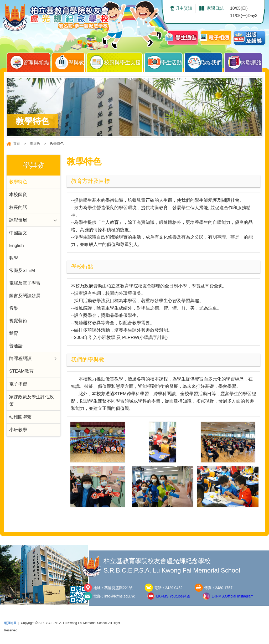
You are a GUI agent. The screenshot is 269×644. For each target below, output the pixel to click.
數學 (14, 258)
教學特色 (18, 182)
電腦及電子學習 (25, 284)
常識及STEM (22, 271)
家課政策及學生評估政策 (32, 402)
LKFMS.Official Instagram (233, 596)
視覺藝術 (18, 321)
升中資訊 (184, 8)
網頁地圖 (10, 623)
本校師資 (18, 195)
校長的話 (18, 207)
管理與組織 (30, 61)
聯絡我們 (205, 61)
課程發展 (18, 220)
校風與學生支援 (116, 61)
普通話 (16, 347)
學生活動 (165, 61)
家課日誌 (215, 8)
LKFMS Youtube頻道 (173, 596)
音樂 (14, 309)
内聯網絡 (245, 61)
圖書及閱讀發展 (25, 296)
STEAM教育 (21, 372)
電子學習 (18, 385)
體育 (14, 334)
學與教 (69, 61)
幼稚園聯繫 (20, 418)
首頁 (17, 144)
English (17, 246)
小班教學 (18, 431)
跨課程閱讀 (20, 359)
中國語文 (18, 233)
